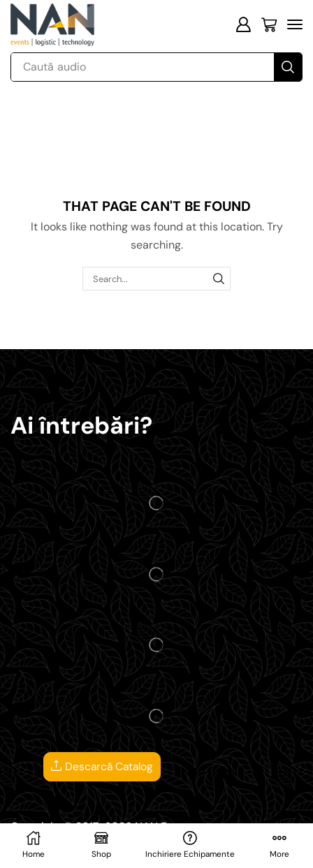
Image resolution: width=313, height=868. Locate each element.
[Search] (288, 67)
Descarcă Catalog (102, 767)
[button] (243, 24)
